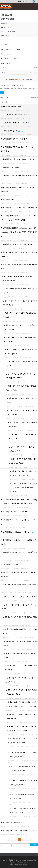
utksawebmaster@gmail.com (19, 864)
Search (34, 845)
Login (25, 2)
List (2, 92)
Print (35, 68)
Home (20, 2)
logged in (17, 80)
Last (28, 840)
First (10, 840)
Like (3, 68)
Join (29, 2)
